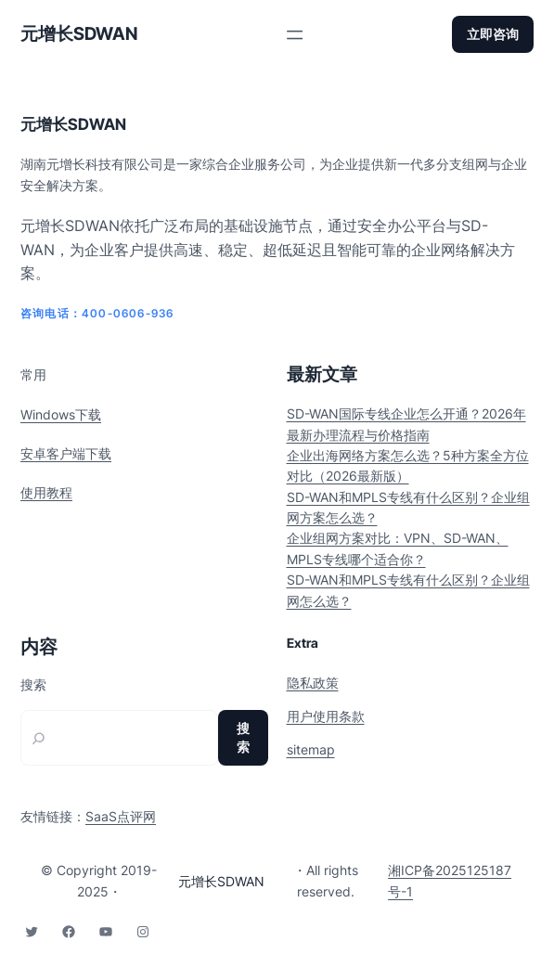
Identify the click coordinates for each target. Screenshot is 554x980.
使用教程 (46, 492)
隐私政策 (313, 683)
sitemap (311, 749)
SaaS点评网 (121, 816)
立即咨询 (493, 34)
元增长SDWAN (79, 34)
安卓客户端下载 (66, 453)
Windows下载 (61, 414)
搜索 (33, 685)
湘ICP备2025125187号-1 (450, 880)
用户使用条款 (326, 716)
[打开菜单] (295, 35)
